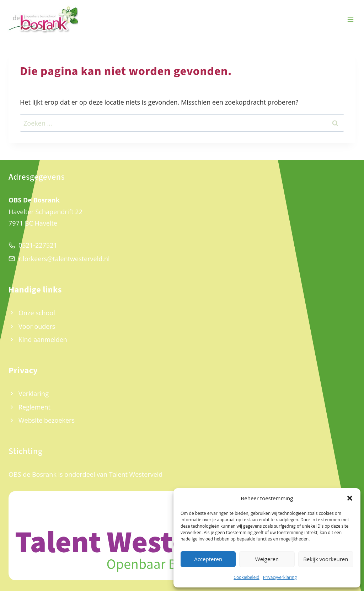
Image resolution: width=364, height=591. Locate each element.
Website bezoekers (47, 420)
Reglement (34, 407)
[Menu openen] (350, 20)
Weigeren (267, 559)
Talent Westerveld (136, 474)
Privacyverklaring (280, 577)
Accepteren (208, 559)
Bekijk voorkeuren (326, 559)
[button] (350, 498)
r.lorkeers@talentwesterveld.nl (64, 259)
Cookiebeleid (246, 577)
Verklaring (34, 394)
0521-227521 (38, 245)
